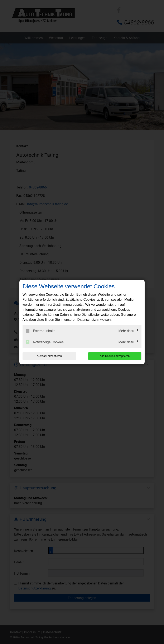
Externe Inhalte (41, 331)
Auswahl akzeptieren (49, 356)
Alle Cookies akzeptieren (115, 356)
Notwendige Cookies (45, 342)
